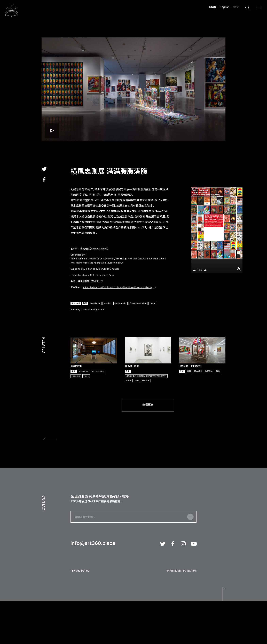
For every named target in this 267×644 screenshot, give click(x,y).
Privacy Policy (80, 571)
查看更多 (148, 405)
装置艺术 (146, 381)
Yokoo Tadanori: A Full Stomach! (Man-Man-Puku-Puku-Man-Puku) (117, 288)
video (152, 303)
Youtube (194, 544)
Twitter (163, 544)
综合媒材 (198, 371)
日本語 (212, 7)
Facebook (173, 544)
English (225, 7)
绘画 (189, 371)
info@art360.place (93, 544)
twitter (44, 169)
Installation (95, 303)
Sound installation (138, 303)
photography (120, 303)
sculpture (76, 376)
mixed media (98, 371)
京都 (73, 371)
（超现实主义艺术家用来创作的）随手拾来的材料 (146, 376)
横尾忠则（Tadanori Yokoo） (94, 249)
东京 (128, 371)
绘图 (137, 381)
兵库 (85, 303)
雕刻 (218, 371)
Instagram (183, 544)
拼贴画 (129, 381)
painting (108, 303)
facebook (44, 180)
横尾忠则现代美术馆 (88, 281)
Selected (76, 303)
